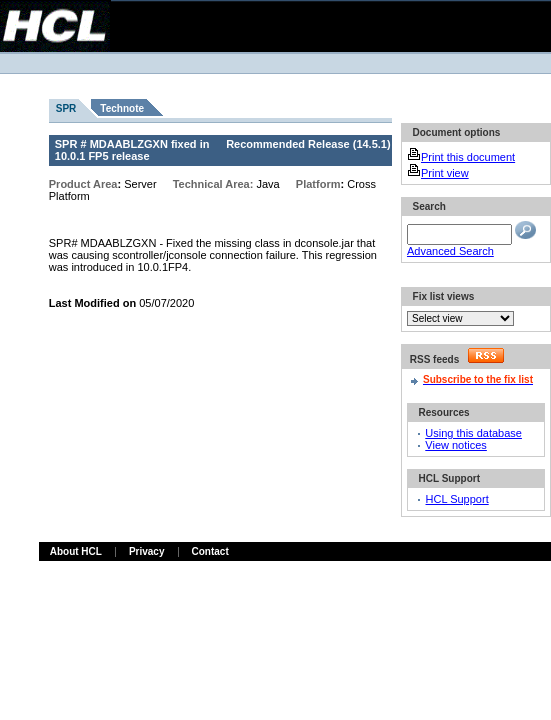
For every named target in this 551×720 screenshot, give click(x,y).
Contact (210, 551)
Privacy (147, 551)
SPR (66, 108)
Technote (122, 108)
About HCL (76, 551)
